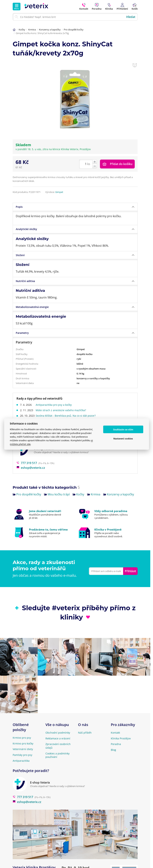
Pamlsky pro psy (22, 755)
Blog (113, 750)
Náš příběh (85, 733)
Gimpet (59, 192)
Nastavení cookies (123, 438)
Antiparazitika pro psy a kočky (55, 405)
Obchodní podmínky (58, 733)
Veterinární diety (23, 749)
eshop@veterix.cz (31, 468)
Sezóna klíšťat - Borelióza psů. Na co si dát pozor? (67, 416)
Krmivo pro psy (22, 738)
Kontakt (115, 733)
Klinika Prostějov (121, 738)
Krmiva (32, 30)
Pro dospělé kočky (74, 30)
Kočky (22, 30)
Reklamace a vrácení (58, 738)
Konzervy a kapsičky (50, 30)
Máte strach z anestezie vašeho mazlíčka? (62, 410)
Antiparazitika (21, 761)
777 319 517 (27, 463)
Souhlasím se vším (123, 429)
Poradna (116, 744)
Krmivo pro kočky (23, 743)
